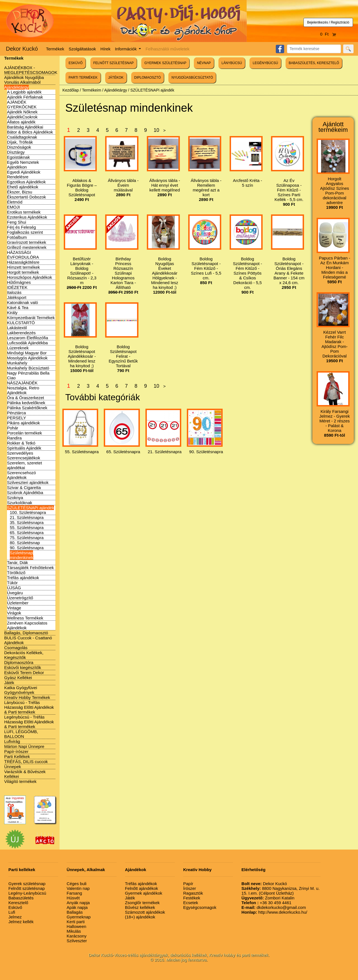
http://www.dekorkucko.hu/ (274, 912)
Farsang (74, 893)
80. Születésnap (25, 543)
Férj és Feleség (21, 227)
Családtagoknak (22, 137)
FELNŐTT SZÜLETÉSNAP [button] (114, 63)
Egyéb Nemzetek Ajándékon (23, 165)
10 (156, 130)
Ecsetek (191, 903)
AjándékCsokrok (22, 117)
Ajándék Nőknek (22, 112)
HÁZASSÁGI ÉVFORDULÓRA (23, 255)
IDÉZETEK (17, 287)
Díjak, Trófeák (20, 142)
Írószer (190, 888)
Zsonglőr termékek (142, 903)
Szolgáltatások (83, 49)
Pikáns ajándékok (23, 423)
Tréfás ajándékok (23, 578)
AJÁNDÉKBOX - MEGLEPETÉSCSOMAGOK (31, 70)
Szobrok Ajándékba (25, 493)
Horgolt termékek (23, 272)
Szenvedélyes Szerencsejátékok (23, 455)
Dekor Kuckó (22, 49)
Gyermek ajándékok (144, 893)
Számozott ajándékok (145, 912)
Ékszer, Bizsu (20, 192)
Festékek (192, 898)
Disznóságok (19, 147)
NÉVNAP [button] (204, 63)
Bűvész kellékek (140, 907)
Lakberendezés (21, 333)
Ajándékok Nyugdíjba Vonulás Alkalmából (24, 80)
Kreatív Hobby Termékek (27, 697)
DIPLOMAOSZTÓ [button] (148, 78)
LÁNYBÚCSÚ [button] (232, 63)
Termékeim (91, 90)
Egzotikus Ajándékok (26, 182)
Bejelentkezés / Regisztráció (328, 22)
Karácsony (76, 936)
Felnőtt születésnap (27, 888)
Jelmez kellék (21, 922)
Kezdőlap (70, 90)
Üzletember (18, 603)
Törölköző (16, 573)
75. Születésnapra (27, 538)
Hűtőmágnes (19, 282)
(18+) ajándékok (140, 917)
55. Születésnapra (27, 528)
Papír (188, 884)
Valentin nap (78, 888)
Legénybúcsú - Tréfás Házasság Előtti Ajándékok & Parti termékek (29, 722)
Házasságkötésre (23, 262)
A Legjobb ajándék (24, 92)
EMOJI (13, 207)
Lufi (12, 912)
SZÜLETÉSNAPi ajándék (30, 508)
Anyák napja (78, 903)
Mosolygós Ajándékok (27, 358)
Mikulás (74, 931)
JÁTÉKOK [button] (116, 78)
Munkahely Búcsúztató (28, 368)
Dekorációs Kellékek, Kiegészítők (24, 655)
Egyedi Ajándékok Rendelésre (24, 174)
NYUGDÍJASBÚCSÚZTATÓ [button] (192, 78)
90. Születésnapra (27, 548)
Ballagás (75, 912)
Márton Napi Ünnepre (24, 746)
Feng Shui (17, 222)
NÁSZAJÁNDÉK (22, 383)
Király (12, 313)
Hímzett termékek (23, 267)
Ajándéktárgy (17, 87)
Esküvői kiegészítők (23, 667)
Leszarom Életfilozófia (28, 338)
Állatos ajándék (21, 122)
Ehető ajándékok (23, 187)
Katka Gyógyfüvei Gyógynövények (21, 690)
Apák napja (77, 907)
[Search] (314, 49)
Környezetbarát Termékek (31, 318)
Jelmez (15, 917)
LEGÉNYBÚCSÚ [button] (265, 63)
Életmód (15, 202)
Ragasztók (193, 893)
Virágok (14, 613)
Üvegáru (15, 593)
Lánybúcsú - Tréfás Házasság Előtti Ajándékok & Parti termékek (29, 707)
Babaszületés (21, 898)
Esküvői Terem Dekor (24, 673)
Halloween (76, 926)
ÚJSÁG (14, 588)
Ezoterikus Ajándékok (27, 217)
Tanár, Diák (17, 562)
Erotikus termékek (24, 212)
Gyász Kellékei (18, 678)
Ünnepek (13, 767)
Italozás (14, 292)
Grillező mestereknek (27, 247)
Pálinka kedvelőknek (26, 403)
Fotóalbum (17, 237)
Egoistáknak (18, 157)
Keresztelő (18, 903)
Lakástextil (17, 328)
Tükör (12, 583)
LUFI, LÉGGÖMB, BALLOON (21, 734)
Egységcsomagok (200, 907)
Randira (14, 438)
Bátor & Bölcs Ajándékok (30, 132)
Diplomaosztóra (19, 662)
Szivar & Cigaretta (24, 487)
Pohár (13, 428)
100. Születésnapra (28, 512)
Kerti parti (76, 922)
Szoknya (15, 498)
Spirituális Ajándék (24, 448)
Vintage (14, 608)
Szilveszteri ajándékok (28, 482)
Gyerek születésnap (27, 884)
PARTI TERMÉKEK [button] (83, 78)
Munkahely (17, 363)
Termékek (55, 49)
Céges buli (76, 884)
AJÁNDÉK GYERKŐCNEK (22, 104)
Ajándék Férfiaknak (25, 97)
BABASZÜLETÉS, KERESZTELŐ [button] (314, 63)
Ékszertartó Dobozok (26, 197)
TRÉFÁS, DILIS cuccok (26, 762)
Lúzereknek (18, 348)
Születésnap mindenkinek (22, 555)
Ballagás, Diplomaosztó (26, 633)
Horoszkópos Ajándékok (30, 277)
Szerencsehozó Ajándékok (21, 475)
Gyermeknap (79, 917)
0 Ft (328, 34)
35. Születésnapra (27, 522)
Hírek (105, 49)
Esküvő (15, 907)
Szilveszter (77, 941)
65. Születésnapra (27, 533)
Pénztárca (17, 413)
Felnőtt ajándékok (142, 888)
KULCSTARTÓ (21, 323)
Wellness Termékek (25, 618)
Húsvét (73, 898)
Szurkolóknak (20, 503)
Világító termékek (20, 781)
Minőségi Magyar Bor (27, 353)
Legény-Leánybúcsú (27, 893)
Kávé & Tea (18, 307)
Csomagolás (16, 648)
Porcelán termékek (24, 433)
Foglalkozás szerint (25, 232)
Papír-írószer (16, 751)
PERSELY (17, 418)
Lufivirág (12, 741)
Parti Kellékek (17, 756)
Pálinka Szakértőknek (27, 408)
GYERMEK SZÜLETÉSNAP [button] (165, 63)
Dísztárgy (16, 152)
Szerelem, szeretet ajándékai (24, 465)
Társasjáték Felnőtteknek (30, 568)
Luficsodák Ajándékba (27, 343)
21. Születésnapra (27, 517)
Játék (9, 683)
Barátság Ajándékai (25, 127)
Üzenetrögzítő (20, 598)
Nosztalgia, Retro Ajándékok (23, 390)
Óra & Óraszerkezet (26, 398)
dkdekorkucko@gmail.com (274, 907)
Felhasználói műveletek (167, 49)
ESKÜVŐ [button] (76, 63)
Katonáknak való (23, 302)
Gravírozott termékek (27, 242)
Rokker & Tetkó (21, 443)
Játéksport (17, 297)
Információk (126, 49)
